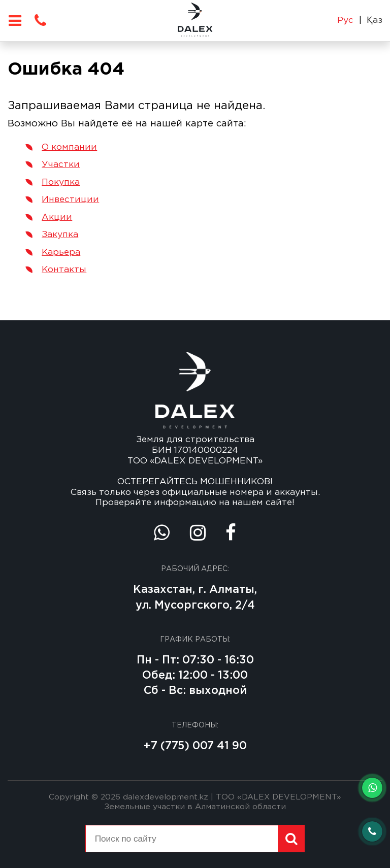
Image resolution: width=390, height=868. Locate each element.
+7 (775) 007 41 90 (195, 746)
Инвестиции (70, 199)
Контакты (64, 270)
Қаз (375, 20)
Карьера (61, 252)
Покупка (61, 182)
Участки (61, 164)
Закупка (60, 235)
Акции (57, 217)
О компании (69, 147)
